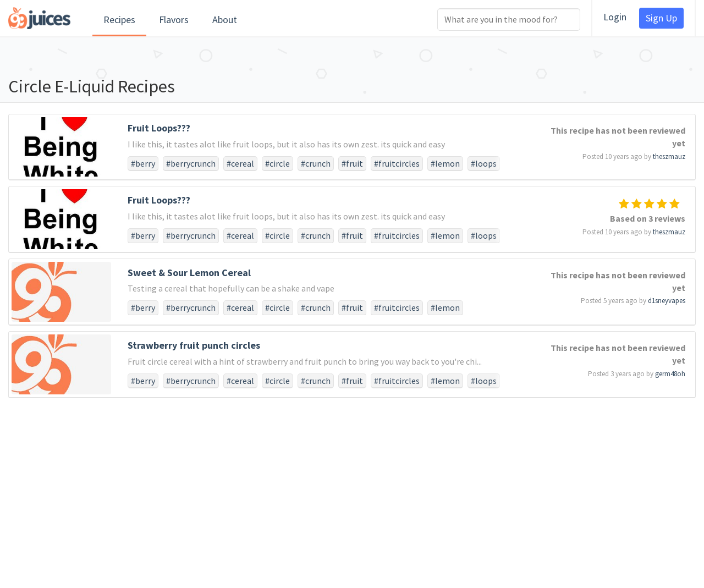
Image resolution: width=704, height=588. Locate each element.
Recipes (119, 20)
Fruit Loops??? (159, 128)
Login (615, 17)
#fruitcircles (397, 163)
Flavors (174, 20)
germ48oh (670, 374)
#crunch (316, 163)
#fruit (352, 163)
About (225, 20)
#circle (277, 163)
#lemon (445, 163)
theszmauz (669, 156)
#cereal (240, 163)
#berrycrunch (191, 163)
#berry (143, 163)
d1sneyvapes (667, 301)
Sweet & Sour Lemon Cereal (189, 273)
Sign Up (661, 18)
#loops (484, 163)
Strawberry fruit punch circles (194, 345)
